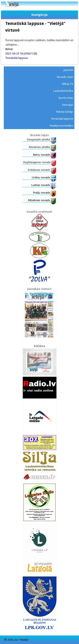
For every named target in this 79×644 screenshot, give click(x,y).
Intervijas (68, 105)
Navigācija (39, 15)
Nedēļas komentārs (61, 126)
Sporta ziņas (66, 98)
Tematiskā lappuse (17, 58)
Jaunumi (68, 70)
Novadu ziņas (65, 77)
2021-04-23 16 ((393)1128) (21, 53)
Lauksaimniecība (63, 91)
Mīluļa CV (68, 84)
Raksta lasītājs (65, 112)
